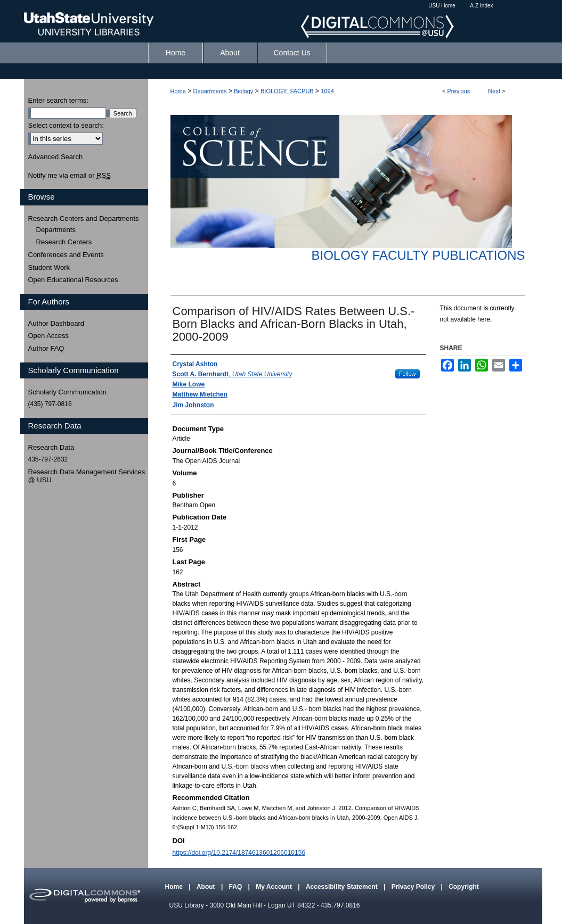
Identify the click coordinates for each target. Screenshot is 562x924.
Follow (408, 374)
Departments (210, 91)
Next (494, 91)
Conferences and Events (66, 255)
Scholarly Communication (67, 392)
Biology (243, 91)
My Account (275, 887)
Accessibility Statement (343, 887)
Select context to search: (66, 125)
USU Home (442, 6)
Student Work (49, 267)
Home (178, 91)
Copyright (464, 887)
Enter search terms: (58, 100)
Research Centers (64, 242)
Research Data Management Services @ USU (87, 476)
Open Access (49, 336)
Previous (459, 91)
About (207, 887)
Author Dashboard (56, 323)
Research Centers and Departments (84, 218)
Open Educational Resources (73, 280)
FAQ (237, 887)
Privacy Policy (414, 887)
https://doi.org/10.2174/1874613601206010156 (239, 853)
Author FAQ (46, 348)
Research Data (51, 447)
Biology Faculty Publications (418, 255)
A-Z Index (481, 6)
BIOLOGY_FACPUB (287, 91)
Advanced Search (56, 157)
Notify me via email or (70, 176)
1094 (327, 91)
